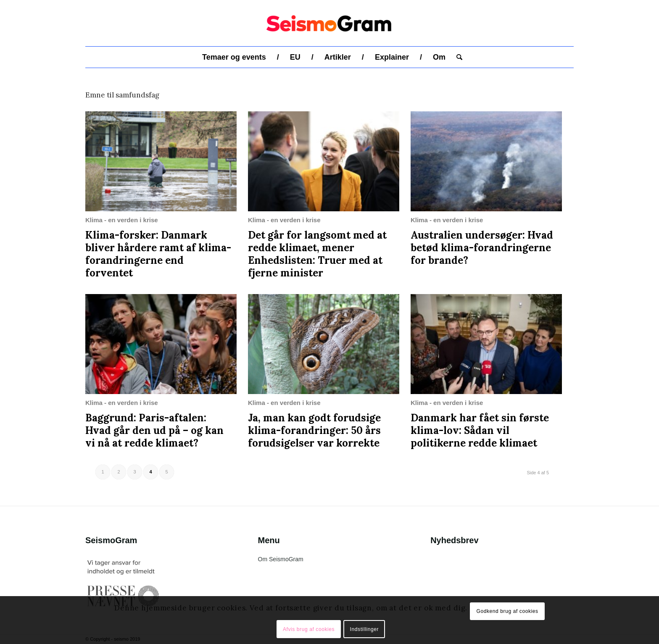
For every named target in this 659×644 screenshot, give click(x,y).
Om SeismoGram (281, 559)
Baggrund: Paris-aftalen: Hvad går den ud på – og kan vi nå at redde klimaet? (154, 430)
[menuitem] (234, 57)
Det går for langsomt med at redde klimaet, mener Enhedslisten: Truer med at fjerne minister (317, 254)
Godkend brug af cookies (507, 611)
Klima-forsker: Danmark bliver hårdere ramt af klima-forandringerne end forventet (158, 254)
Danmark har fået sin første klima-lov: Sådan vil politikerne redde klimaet (480, 430)
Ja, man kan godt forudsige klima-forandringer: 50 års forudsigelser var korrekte (314, 430)
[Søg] (457, 57)
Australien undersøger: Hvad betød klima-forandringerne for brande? (482, 248)
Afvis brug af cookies (309, 629)
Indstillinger (365, 629)
